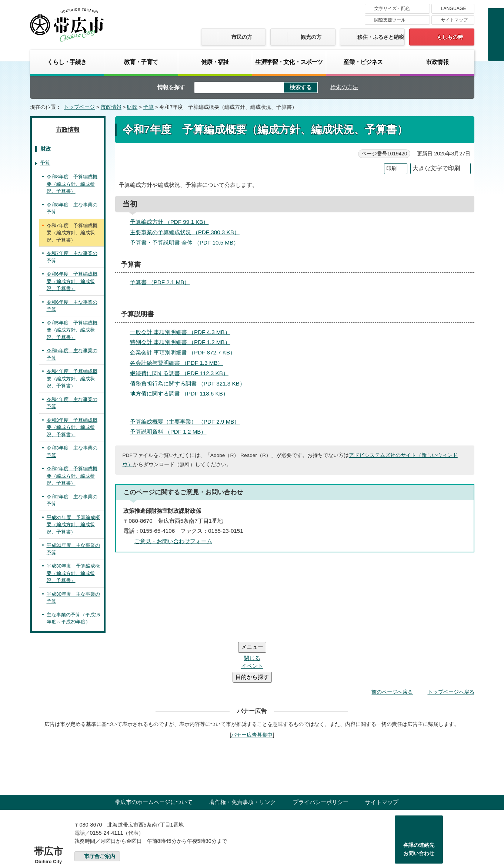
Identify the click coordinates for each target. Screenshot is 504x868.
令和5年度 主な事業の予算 (72, 354)
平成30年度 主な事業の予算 (73, 598)
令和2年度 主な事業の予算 (72, 500)
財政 (132, 107)
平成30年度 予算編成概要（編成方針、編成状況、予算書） (73, 573)
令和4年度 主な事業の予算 (72, 403)
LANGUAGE (454, 9)
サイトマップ (454, 20)
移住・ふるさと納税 (381, 37)
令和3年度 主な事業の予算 (72, 452)
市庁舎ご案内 (100, 812)
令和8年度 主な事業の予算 (72, 208)
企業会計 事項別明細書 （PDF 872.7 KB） (186, 352)
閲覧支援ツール (390, 20)
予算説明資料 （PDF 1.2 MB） (171, 432)
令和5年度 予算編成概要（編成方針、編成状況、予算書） (72, 330)
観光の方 (311, 37)
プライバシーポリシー (321, 758)
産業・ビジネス (363, 62)
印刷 (391, 169)
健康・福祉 (215, 62)
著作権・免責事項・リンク (243, 758)
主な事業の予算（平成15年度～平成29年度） (73, 618)
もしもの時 (450, 37)
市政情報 (437, 62)
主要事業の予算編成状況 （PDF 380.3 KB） (188, 232)
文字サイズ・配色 (392, 9)
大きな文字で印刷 (436, 168)
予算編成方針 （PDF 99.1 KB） (173, 222)
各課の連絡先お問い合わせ (419, 805)
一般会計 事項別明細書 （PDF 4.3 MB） (183, 332)
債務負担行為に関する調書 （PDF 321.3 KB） (191, 383)
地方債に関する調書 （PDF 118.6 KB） (182, 393)
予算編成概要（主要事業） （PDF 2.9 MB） (188, 422)
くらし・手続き (67, 62)
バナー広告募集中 (252, 690)
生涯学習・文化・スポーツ (289, 62)
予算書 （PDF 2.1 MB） (163, 282)
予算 (148, 107)
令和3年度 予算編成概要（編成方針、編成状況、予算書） (72, 427)
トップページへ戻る (451, 647)
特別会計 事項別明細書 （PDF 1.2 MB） (183, 342)
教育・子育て (141, 62)
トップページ (79, 107)
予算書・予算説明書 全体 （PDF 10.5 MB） (188, 243)
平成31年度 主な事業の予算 (73, 549)
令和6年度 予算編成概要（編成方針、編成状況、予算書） (72, 281)
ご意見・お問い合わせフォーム (173, 541)
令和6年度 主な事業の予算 (72, 306)
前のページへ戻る (392, 647)
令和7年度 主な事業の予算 (72, 257)
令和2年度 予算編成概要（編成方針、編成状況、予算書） (72, 476)
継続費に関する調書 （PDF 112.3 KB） (182, 373)
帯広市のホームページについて (154, 758)
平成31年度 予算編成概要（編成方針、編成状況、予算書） (73, 525)
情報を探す (171, 87)
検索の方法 (344, 87)
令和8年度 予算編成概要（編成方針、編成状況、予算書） (72, 184)
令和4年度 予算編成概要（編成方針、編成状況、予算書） (72, 379)
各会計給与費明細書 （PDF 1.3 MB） (180, 363)
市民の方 (242, 37)
